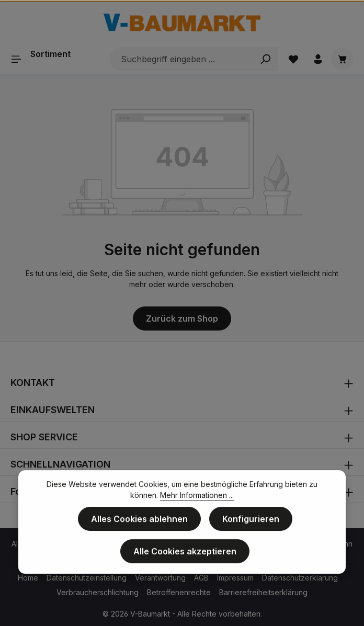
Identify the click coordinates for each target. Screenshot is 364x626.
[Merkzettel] (293, 59)
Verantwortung (160, 578)
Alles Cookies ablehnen (139, 522)
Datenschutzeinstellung (87, 578)
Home (28, 578)
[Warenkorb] (342, 59)
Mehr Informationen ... (197, 499)
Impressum (235, 578)
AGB (201, 578)
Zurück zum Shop (182, 318)
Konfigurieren (251, 522)
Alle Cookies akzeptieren (185, 555)
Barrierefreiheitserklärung (263, 592)
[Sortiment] (45, 59)
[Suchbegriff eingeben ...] (182, 59)
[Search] (265, 59)
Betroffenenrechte (179, 592)
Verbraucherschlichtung (98, 592)
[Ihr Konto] (318, 59)
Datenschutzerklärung (300, 578)
